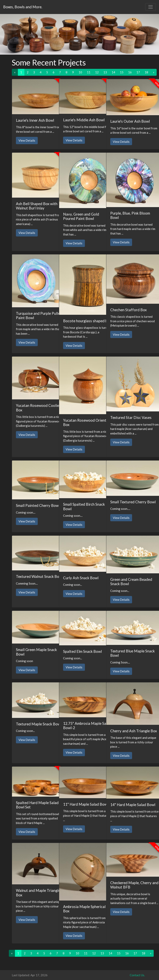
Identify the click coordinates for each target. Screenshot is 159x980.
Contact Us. (137, 975)
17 (138, 72)
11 (89, 72)
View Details (27, 140)
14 (113, 72)
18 (146, 72)
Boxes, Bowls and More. (23, 7)
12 (97, 72)
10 (80, 72)
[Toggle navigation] (151, 7)
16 (130, 72)
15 (122, 72)
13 (105, 72)
